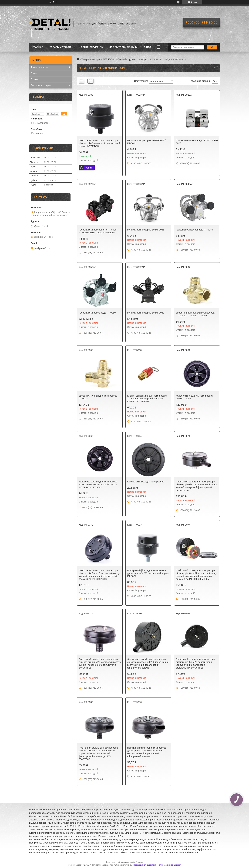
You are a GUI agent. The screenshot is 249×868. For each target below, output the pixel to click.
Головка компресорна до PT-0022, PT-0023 (197, 142)
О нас (147, 47)
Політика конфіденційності (169, 865)
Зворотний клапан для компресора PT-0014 (98, 397)
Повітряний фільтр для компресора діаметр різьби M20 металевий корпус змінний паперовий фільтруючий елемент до (197, 486)
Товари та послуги (91, 59)
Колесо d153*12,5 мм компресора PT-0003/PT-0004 (197, 397)
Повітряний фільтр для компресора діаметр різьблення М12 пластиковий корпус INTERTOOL (99, 143)
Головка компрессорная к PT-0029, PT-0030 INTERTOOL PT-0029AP (98, 231)
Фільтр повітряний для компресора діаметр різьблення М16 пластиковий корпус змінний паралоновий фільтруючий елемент (148, 663)
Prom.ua (139, 862)
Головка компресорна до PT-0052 (146, 313)
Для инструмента (92, 47)
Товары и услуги (60, 47)
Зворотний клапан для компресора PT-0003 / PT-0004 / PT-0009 (195, 314)
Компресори (145, 59)
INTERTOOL (109, 59)
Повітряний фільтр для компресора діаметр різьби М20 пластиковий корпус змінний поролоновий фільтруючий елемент (147, 752)
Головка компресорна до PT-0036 (146, 230)
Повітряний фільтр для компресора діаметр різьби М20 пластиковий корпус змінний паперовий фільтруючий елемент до (195, 663)
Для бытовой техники (123, 47)
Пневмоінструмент (127, 59)
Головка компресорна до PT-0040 (194, 230)
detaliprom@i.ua (42, 248)
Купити (89, 168)
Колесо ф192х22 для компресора (146, 482)
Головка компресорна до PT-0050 (97, 313)
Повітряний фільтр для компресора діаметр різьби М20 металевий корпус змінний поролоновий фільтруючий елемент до (100, 663)
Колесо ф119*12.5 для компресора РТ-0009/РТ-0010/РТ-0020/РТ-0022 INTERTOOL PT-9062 (98, 484)
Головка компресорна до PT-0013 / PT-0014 (146, 142)
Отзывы (35, 79)
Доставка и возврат (41, 85)
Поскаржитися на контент (145, 865)
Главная (38, 47)
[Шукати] (212, 47)
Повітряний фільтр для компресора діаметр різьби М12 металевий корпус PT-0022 (148, 573)
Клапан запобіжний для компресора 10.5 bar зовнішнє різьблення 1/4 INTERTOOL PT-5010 (147, 399)
